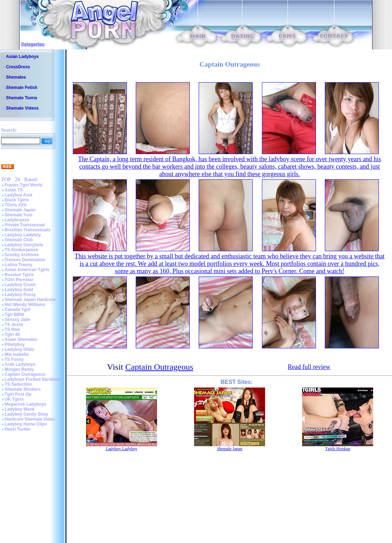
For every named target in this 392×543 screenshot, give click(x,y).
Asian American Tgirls (27, 270)
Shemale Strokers (23, 389)
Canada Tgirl (18, 310)
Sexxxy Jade (17, 320)
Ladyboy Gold (19, 290)
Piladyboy (15, 344)
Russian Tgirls (19, 275)
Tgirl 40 (12, 334)
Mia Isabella (17, 354)
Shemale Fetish (22, 88)
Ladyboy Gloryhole (24, 245)
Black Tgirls (17, 200)
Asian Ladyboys (22, 57)
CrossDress (18, 67)
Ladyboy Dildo (19, 349)
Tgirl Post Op (18, 394)
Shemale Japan (20, 210)
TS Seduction (18, 384)
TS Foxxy (14, 359)
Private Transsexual (25, 225)
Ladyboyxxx (17, 220)
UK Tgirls (14, 399)
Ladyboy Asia (18, 195)
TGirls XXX (16, 205)
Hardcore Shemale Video (30, 419)
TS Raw (12, 330)
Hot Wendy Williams (25, 305)
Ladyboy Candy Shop (26, 414)
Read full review (309, 367)
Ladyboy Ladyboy (23, 235)
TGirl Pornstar (19, 280)
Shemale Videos (22, 108)
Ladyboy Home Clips (26, 424)
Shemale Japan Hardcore (30, 300)
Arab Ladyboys (20, 364)
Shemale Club (19, 240)
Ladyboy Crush (20, 285)
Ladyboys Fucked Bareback (33, 379)
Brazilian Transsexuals (28, 230)
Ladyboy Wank (20, 409)
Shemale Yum (18, 215)
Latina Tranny (18, 265)
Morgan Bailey (19, 369)
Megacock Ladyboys (25, 404)
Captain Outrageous (25, 374)
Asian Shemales (21, 339)
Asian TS (14, 190)
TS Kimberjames (21, 250)
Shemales (16, 77)
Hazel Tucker (18, 429)
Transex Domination (25, 260)
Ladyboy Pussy (20, 295)
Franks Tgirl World (23, 185)
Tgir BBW (14, 315)
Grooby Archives (22, 255)
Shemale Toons (22, 98)
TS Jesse (14, 325)
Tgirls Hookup (338, 449)
